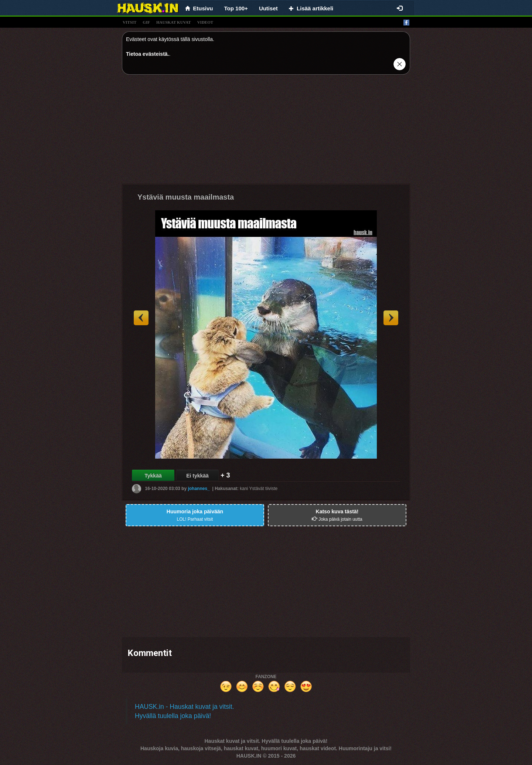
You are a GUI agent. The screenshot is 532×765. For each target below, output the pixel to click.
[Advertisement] (266, 132)
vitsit (129, 22)
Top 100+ (236, 8)
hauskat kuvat (174, 22)
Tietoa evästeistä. (147, 54)
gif (146, 22)
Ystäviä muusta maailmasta (186, 197)
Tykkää (153, 476)
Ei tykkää (197, 476)
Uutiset (268, 8)
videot (205, 22)
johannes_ (199, 489)
